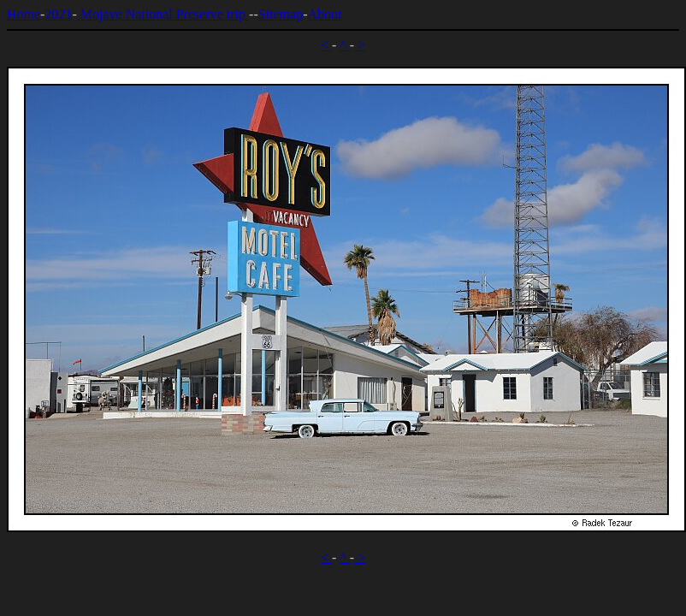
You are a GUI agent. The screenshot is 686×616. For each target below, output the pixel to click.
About (324, 14)
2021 (58, 14)
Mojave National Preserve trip (163, 14)
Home (24, 14)
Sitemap (281, 14)
